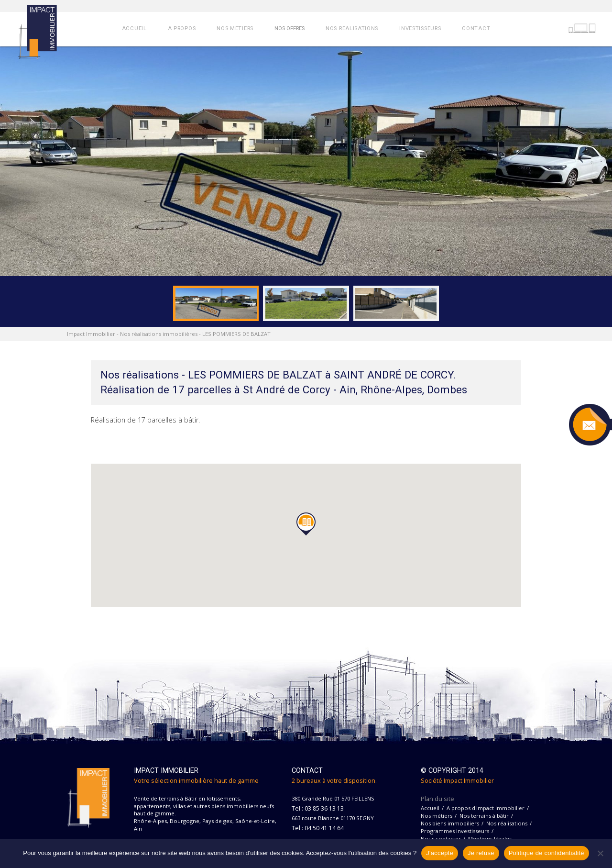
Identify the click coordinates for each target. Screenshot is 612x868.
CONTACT (476, 28)
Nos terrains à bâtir (484, 816)
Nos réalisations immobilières (159, 334)
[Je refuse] (600, 853)
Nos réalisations (507, 823)
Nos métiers (437, 816)
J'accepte (440, 853)
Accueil (430, 808)
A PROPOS (182, 28)
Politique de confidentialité (546, 853)
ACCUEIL (134, 28)
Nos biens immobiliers (450, 823)
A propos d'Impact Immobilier (486, 808)
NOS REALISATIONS (352, 28)
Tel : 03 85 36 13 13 (318, 808)
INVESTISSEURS (420, 28)
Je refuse (481, 853)
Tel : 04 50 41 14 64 (318, 828)
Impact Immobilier (91, 334)
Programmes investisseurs (455, 831)
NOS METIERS (235, 28)
